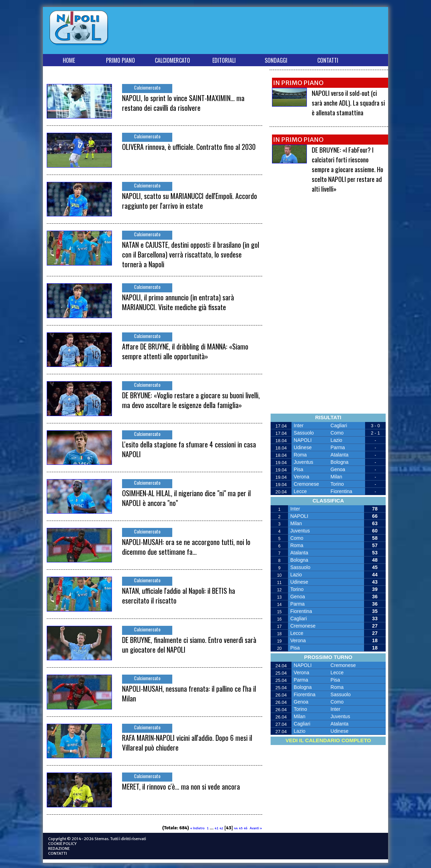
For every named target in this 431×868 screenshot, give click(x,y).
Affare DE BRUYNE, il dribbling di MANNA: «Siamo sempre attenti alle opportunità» (185, 351)
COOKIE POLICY (62, 844)
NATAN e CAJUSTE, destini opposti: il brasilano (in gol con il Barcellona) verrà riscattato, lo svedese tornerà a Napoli (191, 254)
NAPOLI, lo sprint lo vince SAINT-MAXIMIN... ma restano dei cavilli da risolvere (183, 103)
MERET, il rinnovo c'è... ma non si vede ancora (181, 786)
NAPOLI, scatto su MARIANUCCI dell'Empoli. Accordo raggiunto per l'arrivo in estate (190, 201)
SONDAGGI (276, 60)
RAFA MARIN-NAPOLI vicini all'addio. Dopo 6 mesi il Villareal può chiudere (187, 743)
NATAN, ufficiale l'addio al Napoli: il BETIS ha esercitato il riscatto (179, 596)
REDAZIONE (59, 848)
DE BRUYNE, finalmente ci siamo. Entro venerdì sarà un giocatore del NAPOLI (189, 645)
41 (217, 828)
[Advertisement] (259, 32)
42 (221, 828)
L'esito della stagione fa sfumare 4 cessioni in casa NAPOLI (189, 449)
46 (246, 828)
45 (241, 828)
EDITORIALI (224, 60)
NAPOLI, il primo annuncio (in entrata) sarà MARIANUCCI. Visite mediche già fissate (178, 302)
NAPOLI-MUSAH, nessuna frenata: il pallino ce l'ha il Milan (189, 693)
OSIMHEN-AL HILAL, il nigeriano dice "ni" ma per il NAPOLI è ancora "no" (186, 498)
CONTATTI (328, 60)
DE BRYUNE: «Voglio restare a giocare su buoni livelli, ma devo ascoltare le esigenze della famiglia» (191, 400)
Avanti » (256, 828)
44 (236, 828)
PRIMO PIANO (120, 60)
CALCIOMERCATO (172, 60)
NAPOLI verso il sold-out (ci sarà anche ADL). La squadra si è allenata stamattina (348, 102)
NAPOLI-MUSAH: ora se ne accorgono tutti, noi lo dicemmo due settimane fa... (186, 547)
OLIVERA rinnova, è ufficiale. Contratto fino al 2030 (189, 147)
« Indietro (197, 828)
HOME (69, 60)
